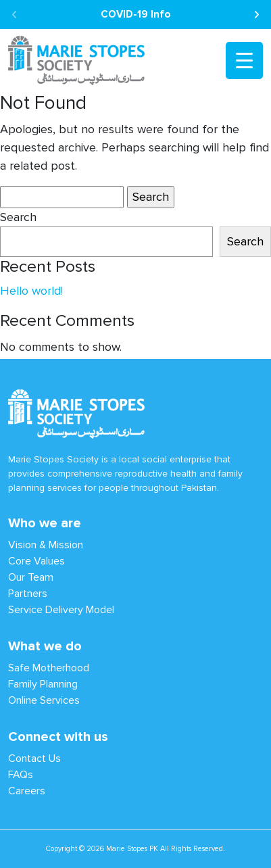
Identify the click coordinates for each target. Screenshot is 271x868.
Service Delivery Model (61, 609)
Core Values (36, 561)
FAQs (21, 774)
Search (18, 217)
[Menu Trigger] (244, 61)
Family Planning (43, 684)
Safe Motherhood (49, 668)
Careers (27, 791)
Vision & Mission (46, 545)
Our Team (31, 577)
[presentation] (15, 15)
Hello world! (31, 291)
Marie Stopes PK (132, 849)
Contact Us (34, 758)
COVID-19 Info (135, 14)
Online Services (44, 700)
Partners (28, 593)
